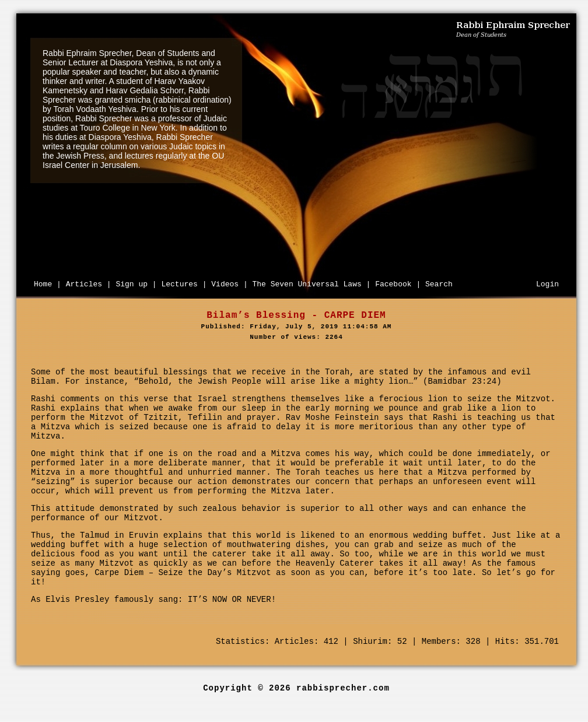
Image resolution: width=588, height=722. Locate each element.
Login (547, 284)
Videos (225, 284)
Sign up (132, 284)
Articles (84, 284)
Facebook (393, 284)
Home (43, 284)
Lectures (179, 284)
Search (439, 284)
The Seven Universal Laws (307, 284)
